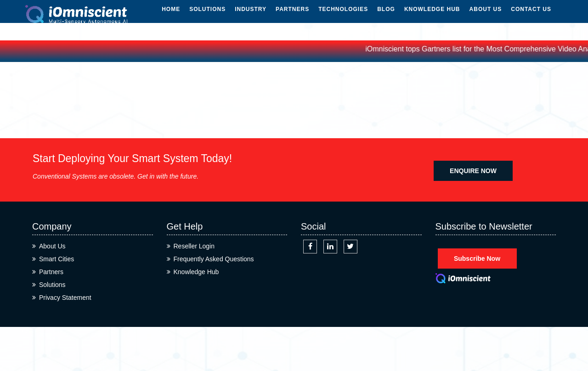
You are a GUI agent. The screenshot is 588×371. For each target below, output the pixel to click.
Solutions (207, 17)
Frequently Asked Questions (214, 259)
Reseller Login (194, 246)
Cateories (294, 107)
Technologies (343, 17)
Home (171, 17)
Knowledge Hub (432, 17)
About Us (486, 17)
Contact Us (531, 17)
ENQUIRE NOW (473, 171)
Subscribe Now (477, 259)
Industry (251, 17)
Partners (292, 17)
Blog (386, 17)
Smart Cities (57, 259)
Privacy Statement (65, 298)
